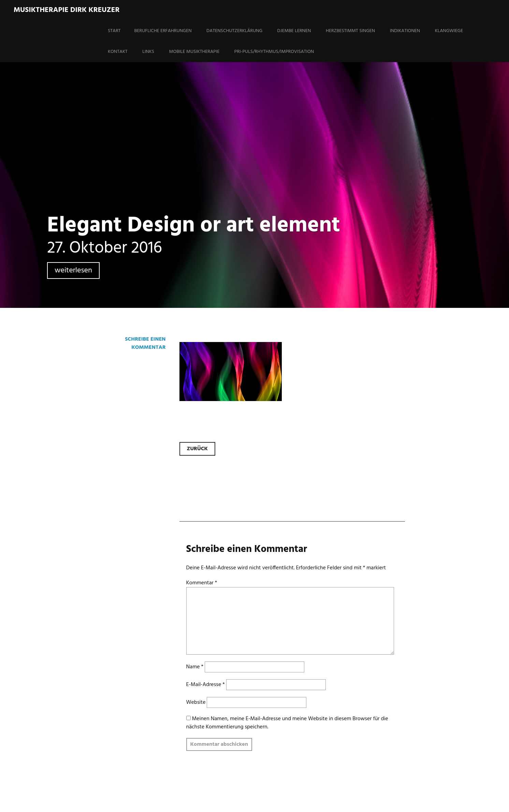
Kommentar (202, 583)
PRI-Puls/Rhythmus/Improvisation (274, 52)
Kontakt (118, 52)
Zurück (198, 449)
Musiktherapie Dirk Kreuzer (67, 10)
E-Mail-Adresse (206, 685)
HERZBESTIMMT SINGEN (350, 31)
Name (195, 667)
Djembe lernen (294, 31)
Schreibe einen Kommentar (145, 343)
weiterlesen (73, 270)
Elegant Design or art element (194, 226)
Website (196, 702)
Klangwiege (449, 31)
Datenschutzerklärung (234, 31)
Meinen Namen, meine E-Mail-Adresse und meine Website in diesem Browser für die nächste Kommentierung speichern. (287, 723)
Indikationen (405, 31)
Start (114, 31)
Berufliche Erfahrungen (163, 31)
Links (148, 52)
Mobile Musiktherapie (194, 52)
